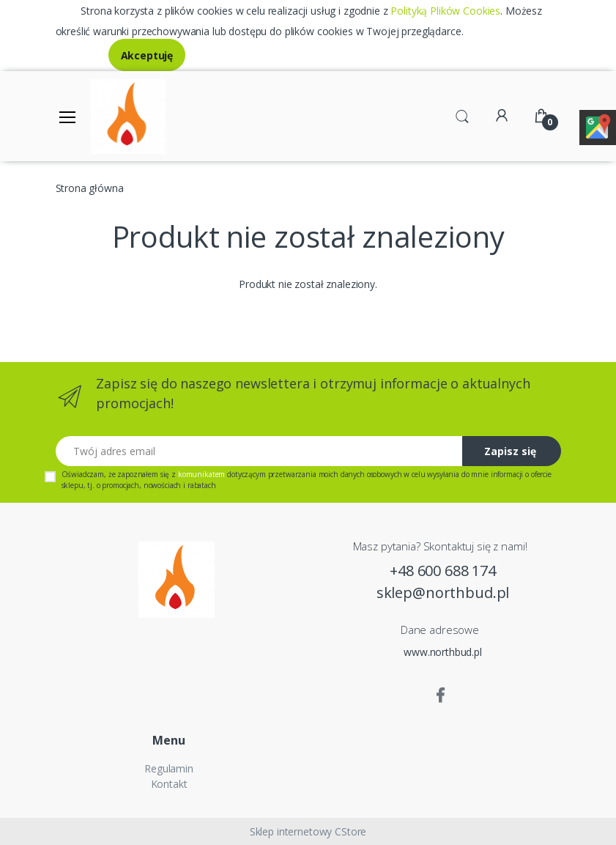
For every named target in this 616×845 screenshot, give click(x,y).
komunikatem (201, 474)
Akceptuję (147, 55)
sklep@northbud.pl (443, 593)
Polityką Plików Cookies (445, 11)
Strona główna (90, 188)
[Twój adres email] (259, 451)
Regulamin (169, 768)
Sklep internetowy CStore (308, 831)
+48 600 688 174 (443, 571)
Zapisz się (510, 451)
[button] (462, 115)
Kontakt (169, 784)
